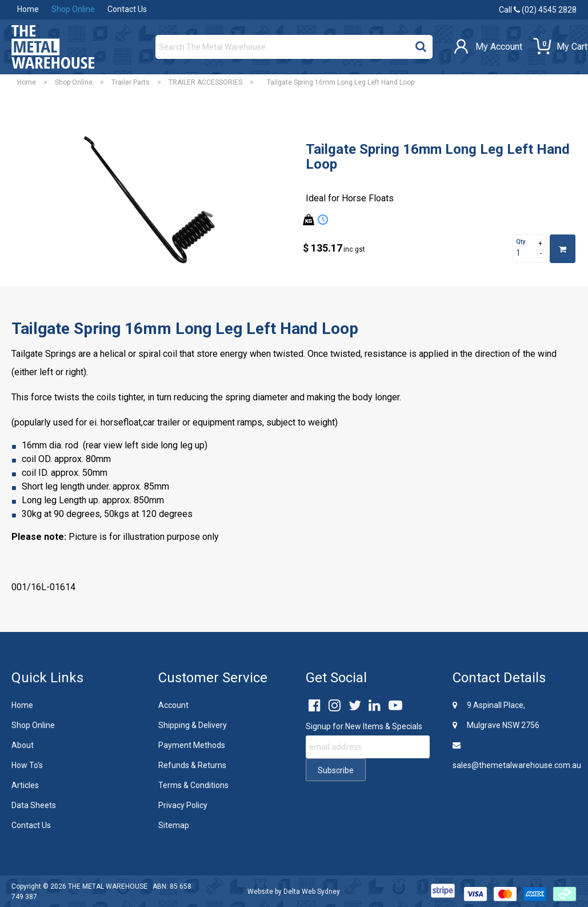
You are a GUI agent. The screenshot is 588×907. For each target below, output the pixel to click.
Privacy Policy (183, 805)
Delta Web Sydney (312, 892)
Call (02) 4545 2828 (538, 10)
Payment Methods (192, 745)
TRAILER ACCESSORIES (205, 82)
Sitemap (174, 825)
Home (28, 9)
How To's (27, 765)
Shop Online (73, 9)
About (23, 745)
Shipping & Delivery (193, 725)
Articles (25, 785)
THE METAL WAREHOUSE (108, 886)
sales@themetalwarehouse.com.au (515, 755)
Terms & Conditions (193, 785)
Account (173, 705)
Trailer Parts (131, 82)
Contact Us (127, 9)
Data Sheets (34, 805)
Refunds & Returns (192, 765)
